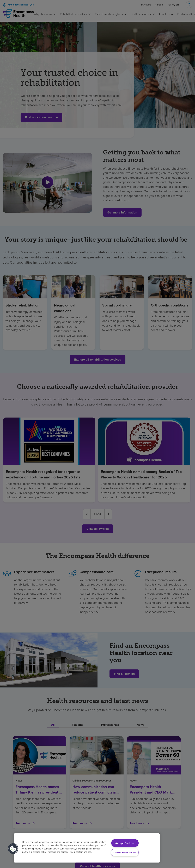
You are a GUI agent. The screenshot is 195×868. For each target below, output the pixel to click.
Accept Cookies (125, 843)
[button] (13, 849)
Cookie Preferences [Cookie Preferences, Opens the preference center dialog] (125, 852)
